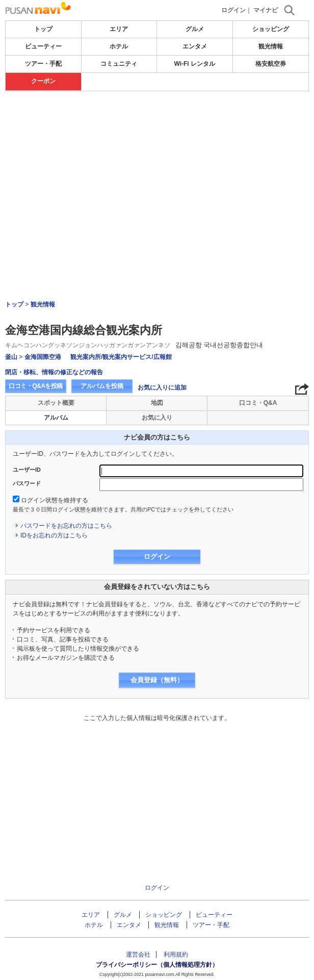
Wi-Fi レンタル (194, 64)
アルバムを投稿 (102, 386)
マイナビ (266, 10)
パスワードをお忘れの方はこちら (66, 526)
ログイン (233, 10)
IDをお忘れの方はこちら (54, 535)
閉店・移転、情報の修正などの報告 (54, 372)
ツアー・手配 (43, 64)
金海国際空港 (43, 357)
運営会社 (138, 955)
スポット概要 (56, 403)
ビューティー (43, 46)
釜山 (11, 357)
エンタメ (195, 46)
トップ (43, 29)
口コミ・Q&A (258, 403)
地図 (157, 403)
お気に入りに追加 (162, 388)
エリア (119, 29)
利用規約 (176, 955)
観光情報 (271, 46)
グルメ (195, 29)
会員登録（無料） (157, 680)
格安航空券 (271, 64)
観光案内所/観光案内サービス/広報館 (121, 357)
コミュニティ (119, 64)
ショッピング (271, 29)
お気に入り (157, 418)
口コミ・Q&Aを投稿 (36, 386)
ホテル (119, 46)
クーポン (43, 81)
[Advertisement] (157, 168)
